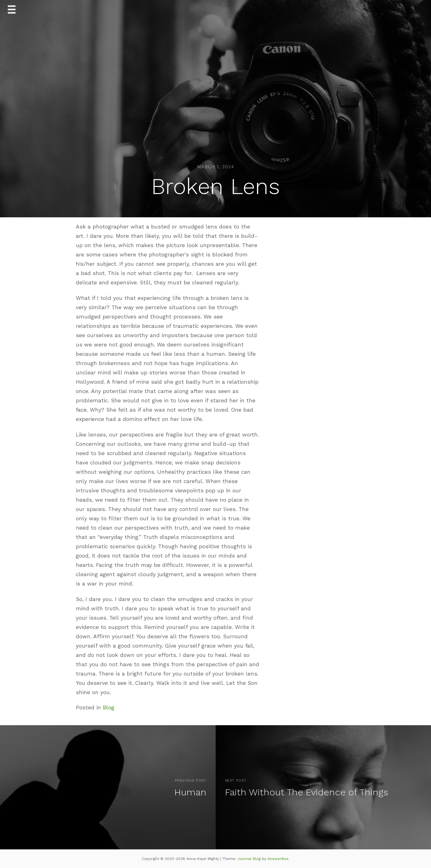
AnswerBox (278, 859)
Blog (109, 708)
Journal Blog (250, 859)
